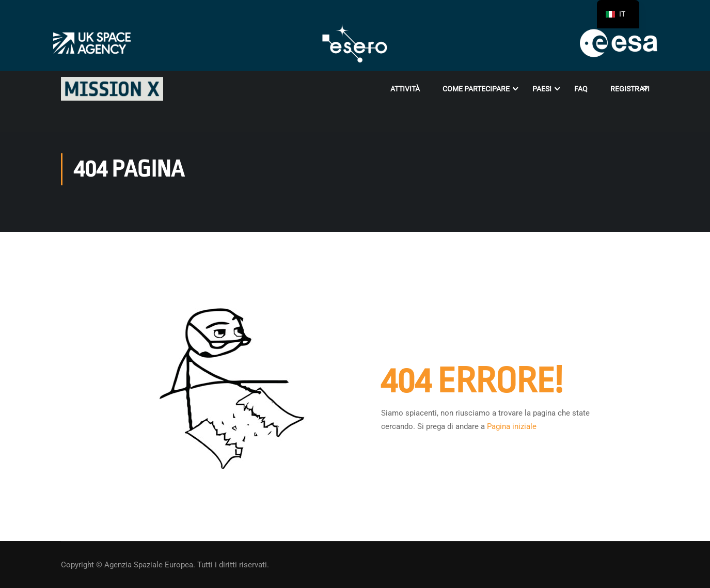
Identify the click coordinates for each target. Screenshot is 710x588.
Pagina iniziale (512, 426)
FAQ (581, 89)
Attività (405, 89)
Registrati (630, 89)
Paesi (542, 89)
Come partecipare (476, 89)
